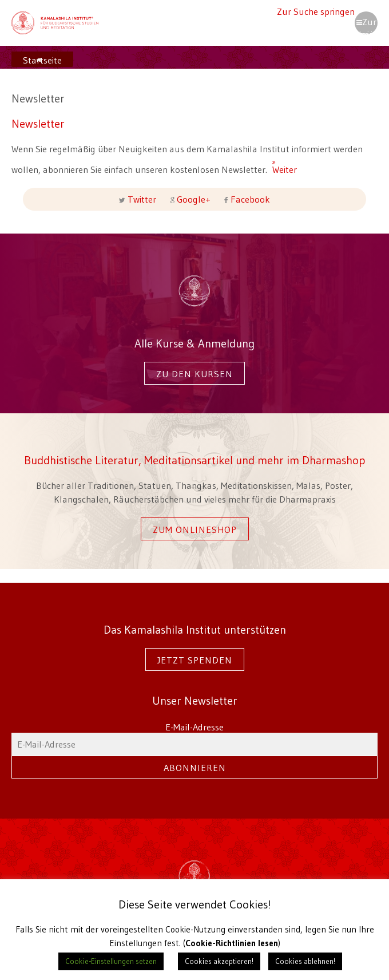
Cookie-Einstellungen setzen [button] (111, 961)
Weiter (277, 164)
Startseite (42, 60)
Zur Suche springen (316, 11)
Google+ (194, 199)
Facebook (249, 199)
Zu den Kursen (194, 374)
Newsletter (38, 123)
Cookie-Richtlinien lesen (231, 943)
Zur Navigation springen (366, 25)
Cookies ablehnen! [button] (305, 961)
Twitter (142, 199)
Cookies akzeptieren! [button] (219, 961)
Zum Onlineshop (195, 529)
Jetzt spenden (195, 660)
